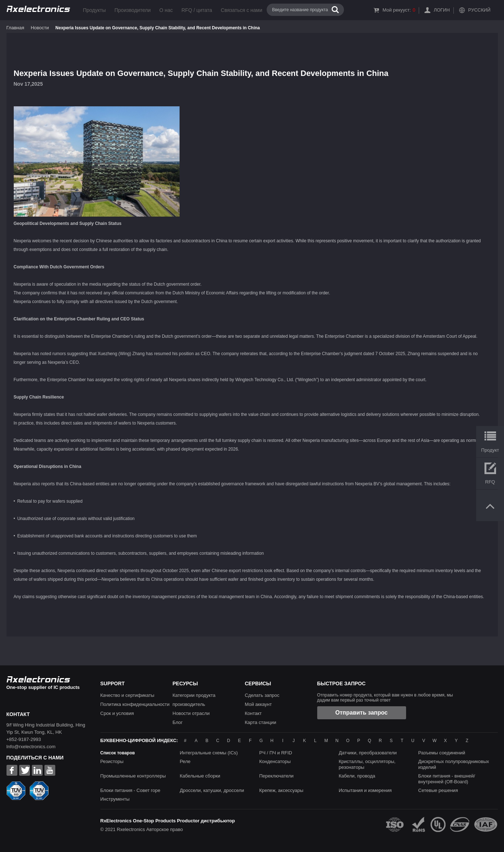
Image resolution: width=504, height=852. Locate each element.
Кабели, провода (357, 776)
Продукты (94, 10)
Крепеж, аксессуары (281, 790)
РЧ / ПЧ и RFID (276, 753)
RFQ (490, 482)
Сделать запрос (262, 695)
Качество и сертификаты (128, 695)
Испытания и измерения (365, 790)
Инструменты (115, 799)
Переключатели (277, 776)
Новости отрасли (191, 713)
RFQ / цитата (197, 10)
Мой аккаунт (259, 704)
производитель (189, 704)
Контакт (253, 713)
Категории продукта (194, 695)
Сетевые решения (438, 790)
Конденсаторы (275, 761)
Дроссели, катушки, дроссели (212, 790)
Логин (441, 10)
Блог (178, 722)
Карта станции (261, 722)
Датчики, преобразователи (368, 753)
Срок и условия (117, 713)
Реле (185, 761)
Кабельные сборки (200, 776)
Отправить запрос (361, 713)
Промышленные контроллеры (133, 776)
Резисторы (112, 761)
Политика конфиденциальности (135, 704)
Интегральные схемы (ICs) (209, 753)
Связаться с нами (242, 10)
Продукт (490, 450)
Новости (40, 28)
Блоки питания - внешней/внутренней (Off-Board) (447, 779)
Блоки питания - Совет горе (130, 790)
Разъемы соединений (442, 753)
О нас (166, 10)
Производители (133, 10)
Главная (15, 28)
